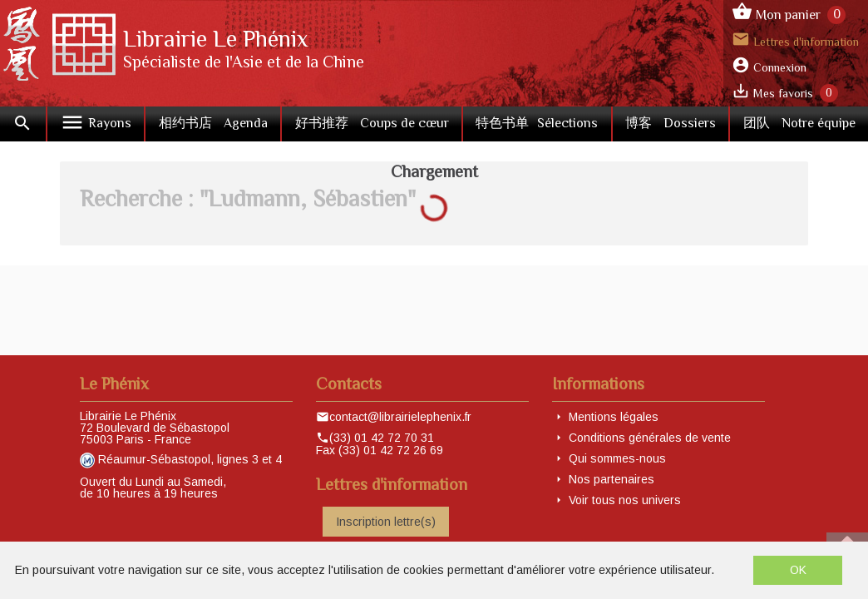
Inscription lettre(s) (386, 522)
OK (798, 570)
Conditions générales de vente (650, 438)
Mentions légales (614, 417)
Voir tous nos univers (625, 500)
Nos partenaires (612, 479)
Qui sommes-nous (617, 458)
